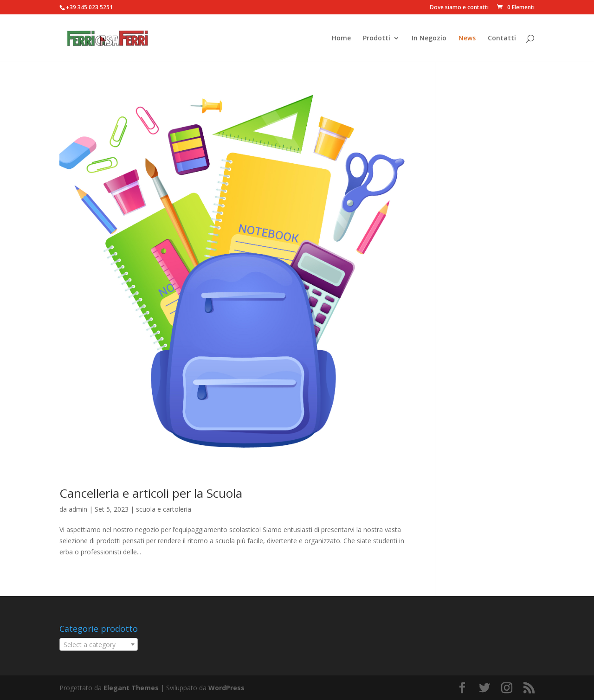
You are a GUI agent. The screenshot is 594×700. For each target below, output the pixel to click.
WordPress (226, 688)
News (467, 39)
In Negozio (429, 39)
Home (341, 39)
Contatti (502, 39)
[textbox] (99, 645)
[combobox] (99, 644)
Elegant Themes (131, 688)
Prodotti (377, 39)
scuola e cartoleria (164, 509)
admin (78, 509)
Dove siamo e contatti (459, 8)
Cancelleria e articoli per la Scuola (151, 493)
